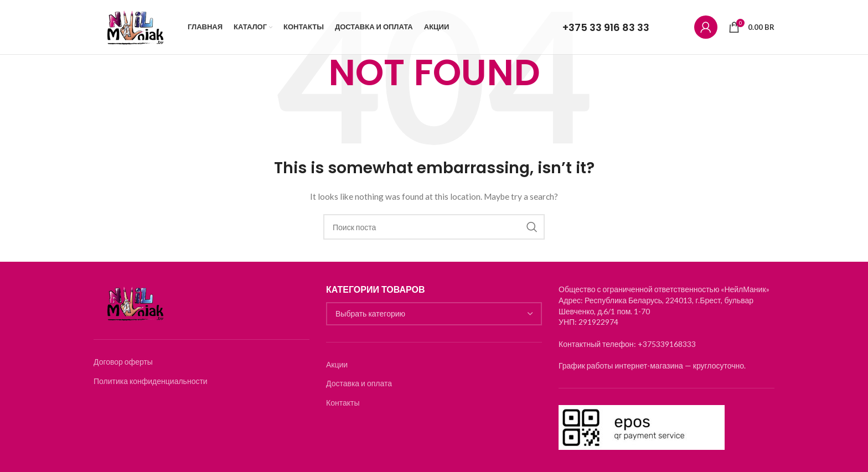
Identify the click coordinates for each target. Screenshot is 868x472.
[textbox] (434, 314)
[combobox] (434, 314)
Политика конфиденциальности (151, 381)
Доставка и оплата (359, 383)
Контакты (343, 403)
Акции (337, 364)
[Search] (434, 227)
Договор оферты (123, 362)
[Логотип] (135, 28)
